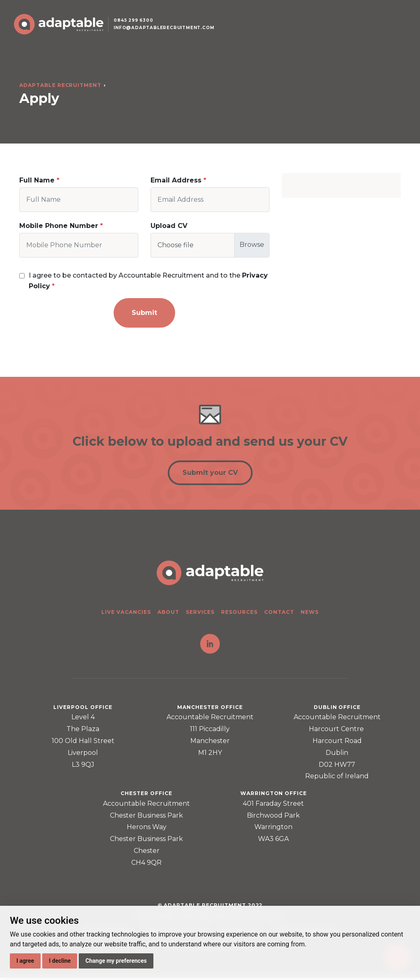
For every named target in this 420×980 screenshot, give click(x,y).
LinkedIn (210, 646)
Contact (279, 614)
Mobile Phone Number (59, 226)
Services (200, 614)
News (310, 614)
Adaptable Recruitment (60, 85)
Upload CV (169, 226)
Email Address (176, 180)
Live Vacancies (126, 614)
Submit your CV (210, 474)
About (168, 614)
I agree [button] (25, 961)
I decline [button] (60, 961)
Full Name (37, 180)
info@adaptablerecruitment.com (171, 34)
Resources (239, 614)
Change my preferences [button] (116, 961)
